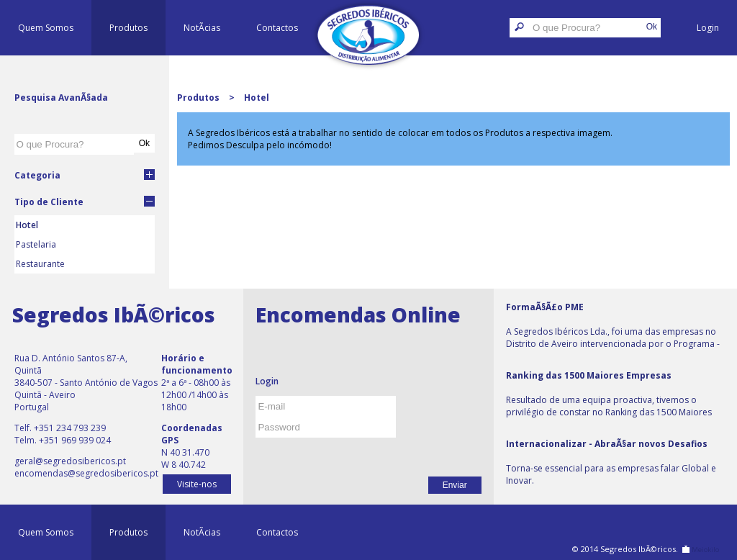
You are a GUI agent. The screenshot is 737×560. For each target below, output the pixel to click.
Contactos (277, 28)
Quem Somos (46, 28)
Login (708, 28)
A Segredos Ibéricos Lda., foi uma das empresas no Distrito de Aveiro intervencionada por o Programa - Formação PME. (613, 326)
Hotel (27, 225)
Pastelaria (36, 244)
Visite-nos (197, 484)
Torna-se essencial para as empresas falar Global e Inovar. (611, 462)
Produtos (128, 28)
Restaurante (40, 264)
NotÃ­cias (202, 28)
